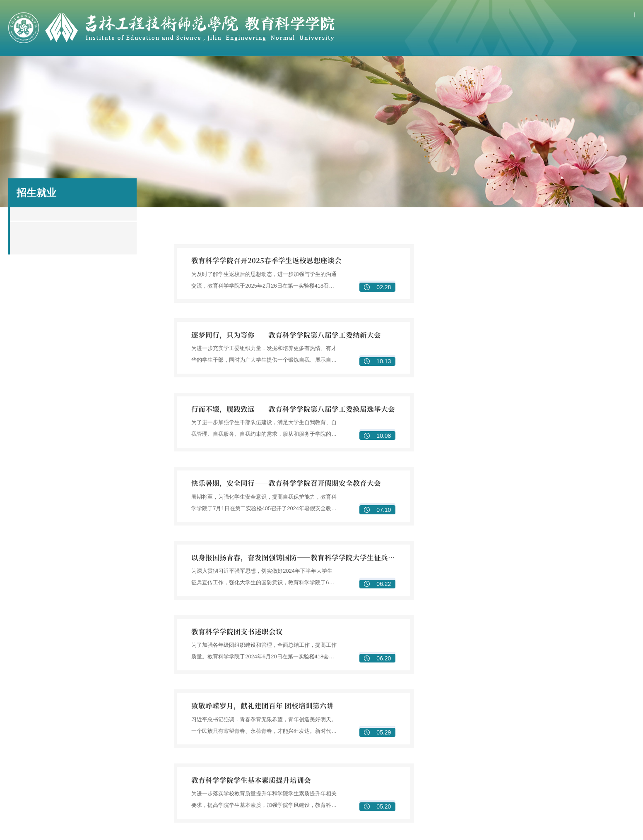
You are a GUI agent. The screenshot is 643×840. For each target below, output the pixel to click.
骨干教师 (146, 71)
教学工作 (205, 71)
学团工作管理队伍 (608, 762)
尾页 (427, 623)
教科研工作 (263, 71)
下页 (410, 623)
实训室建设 (484, 732)
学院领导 (249, 700)
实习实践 (365, 773)
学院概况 (88, 71)
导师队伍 (249, 773)
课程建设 (481, 710)
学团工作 (497, 71)
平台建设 (597, 700)
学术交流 (597, 710)
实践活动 (481, 783)
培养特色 (481, 743)
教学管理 (481, 689)
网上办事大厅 (614, 16)
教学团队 (365, 700)
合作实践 (380, 71)
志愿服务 (597, 805)
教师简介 (365, 689)
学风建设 (597, 773)
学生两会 (597, 783)
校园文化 (597, 794)
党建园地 (438, 71)
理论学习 (481, 773)
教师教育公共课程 (492, 721)
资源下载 (614, 71)
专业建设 (481, 700)
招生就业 (555, 71)
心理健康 (597, 816)
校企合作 (365, 762)
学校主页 (576, 16)
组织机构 (481, 762)
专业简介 (249, 710)
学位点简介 (252, 762)
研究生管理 (252, 794)
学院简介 (249, 689)
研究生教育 (321, 71)
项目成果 (597, 689)
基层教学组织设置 (260, 721)
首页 (29, 71)
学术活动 (249, 805)
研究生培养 (252, 783)
